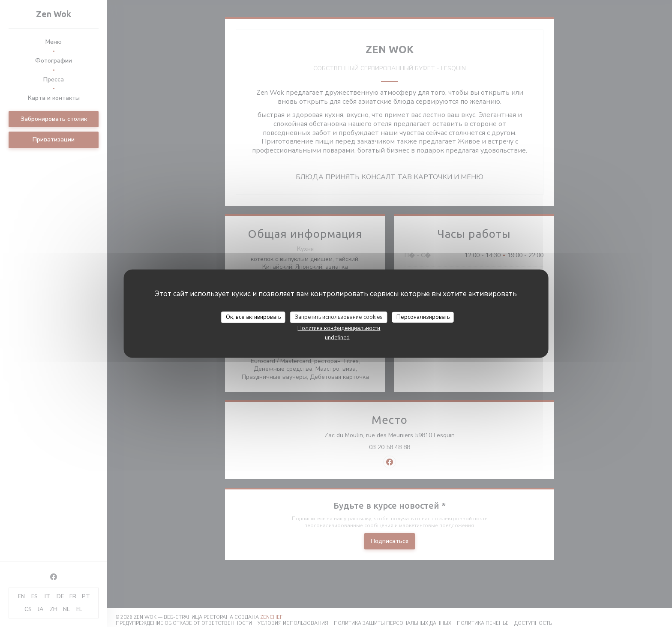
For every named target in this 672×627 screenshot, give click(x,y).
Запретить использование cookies (339, 317)
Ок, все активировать (253, 317)
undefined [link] (337, 338)
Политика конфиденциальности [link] (339, 328)
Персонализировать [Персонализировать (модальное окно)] (423, 317)
